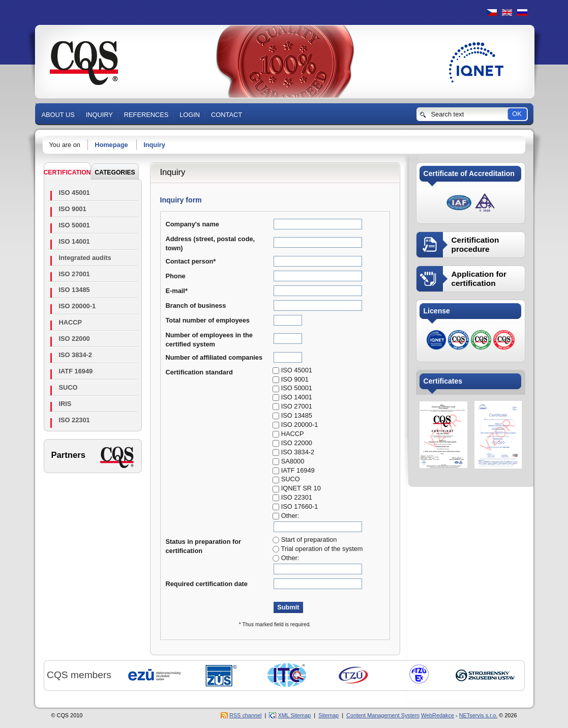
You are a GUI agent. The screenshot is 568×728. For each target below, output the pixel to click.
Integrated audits (85, 258)
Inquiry (154, 145)
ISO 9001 (73, 209)
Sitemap (328, 715)
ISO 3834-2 (76, 355)
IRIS (65, 404)
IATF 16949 (76, 371)
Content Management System (383, 715)
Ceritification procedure (475, 244)
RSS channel (245, 715)
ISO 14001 (74, 241)
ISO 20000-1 (78, 306)
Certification (67, 172)
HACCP (71, 322)
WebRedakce (438, 715)
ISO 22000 (74, 339)
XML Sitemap (294, 715)
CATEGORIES (115, 172)
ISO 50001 (74, 225)
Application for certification (479, 279)
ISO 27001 (74, 274)
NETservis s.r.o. (479, 715)
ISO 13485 (74, 290)
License (437, 311)
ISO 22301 (74, 420)
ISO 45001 (74, 193)
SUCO (68, 387)
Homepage (111, 145)
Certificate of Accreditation (469, 173)
